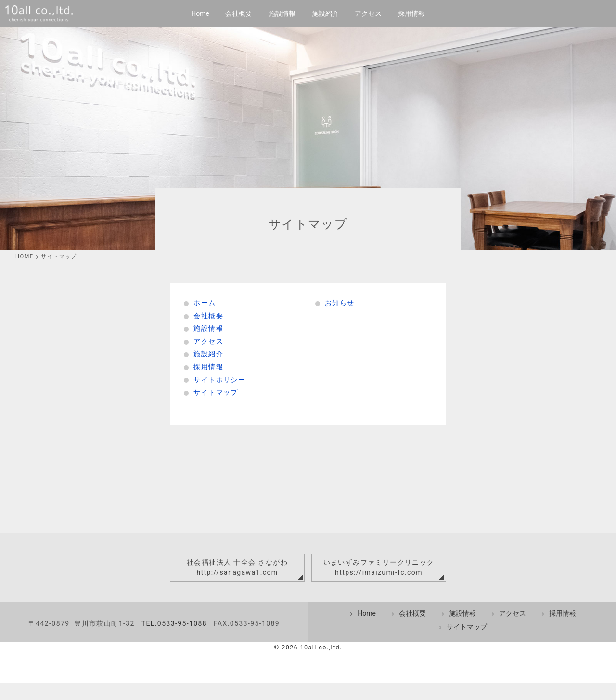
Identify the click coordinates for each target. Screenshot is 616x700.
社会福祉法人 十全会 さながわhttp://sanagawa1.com (237, 567)
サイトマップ (216, 392)
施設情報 (282, 13)
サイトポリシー (219, 380)
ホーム (205, 303)
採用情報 (411, 13)
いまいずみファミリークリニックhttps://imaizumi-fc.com (379, 567)
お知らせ (340, 303)
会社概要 (239, 13)
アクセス (368, 13)
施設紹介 (325, 13)
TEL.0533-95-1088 (174, 640)
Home (200, 13)
